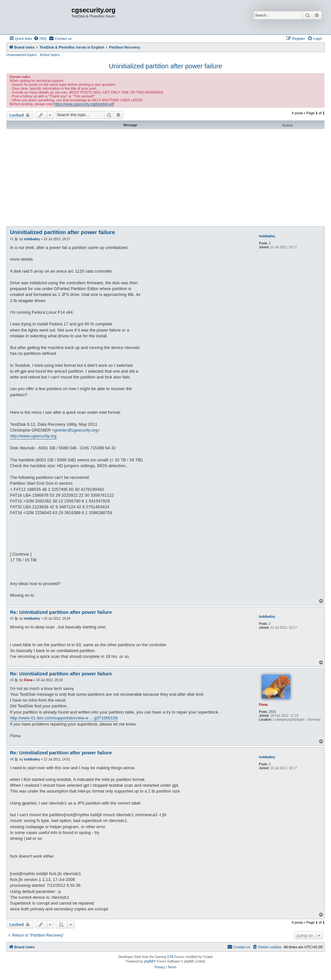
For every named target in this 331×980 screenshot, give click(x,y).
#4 (12, 759)
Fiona (263, 705)
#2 (12, 619)
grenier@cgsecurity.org (76, 430)
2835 (272, 712)
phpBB (149, 961)
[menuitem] (40, 39)
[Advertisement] (165, 178)
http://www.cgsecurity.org (33, 436)
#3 (12, 680)
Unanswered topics (22, 55)
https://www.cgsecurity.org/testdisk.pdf (84, 104)
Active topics (50, 55)
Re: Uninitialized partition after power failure (61, 612)
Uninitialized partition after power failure (165, 66)
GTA (170, 957)
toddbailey (267, 236)
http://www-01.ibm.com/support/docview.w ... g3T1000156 (64, 718)
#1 (12, 239)
